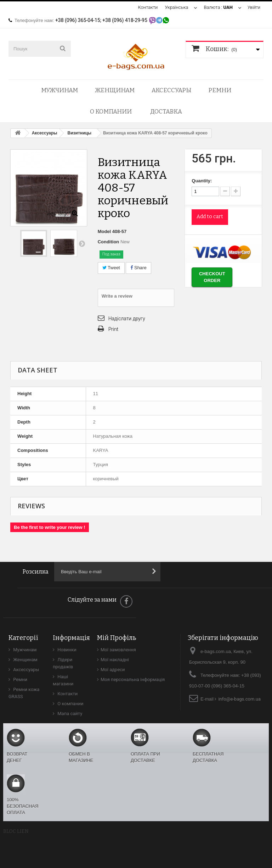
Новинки (66, 650)
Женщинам (115, 90)
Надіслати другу (127, 319)
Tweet (111, 268)
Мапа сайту (69, 714)
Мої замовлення (118, 650)
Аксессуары (171, 90)
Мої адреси (113, 670)
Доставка (166, 112)
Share (138, 268)
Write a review (117, 296)
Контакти (147, 7)
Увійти (253, 7)
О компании (111, 112)
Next (82, 243)
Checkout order (212, 277)
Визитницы (80, 133)
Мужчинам (59, 90)
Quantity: (202, 181)
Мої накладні (115, 660)
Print (114, 329)
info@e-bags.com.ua (239, 699)
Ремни (220, 90)
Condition (109, 242)
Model (104, 231)
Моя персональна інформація (133, 679)
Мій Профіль (117, 638)
